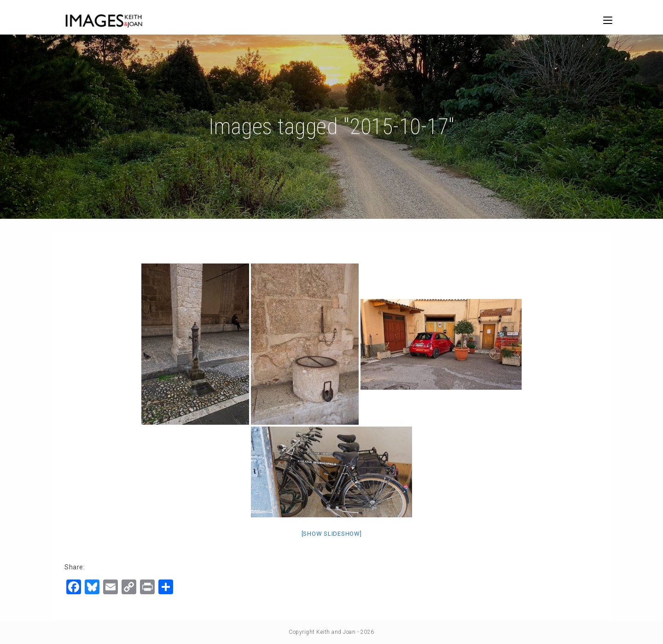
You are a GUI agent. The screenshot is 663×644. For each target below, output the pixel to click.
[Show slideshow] (332, 534)
